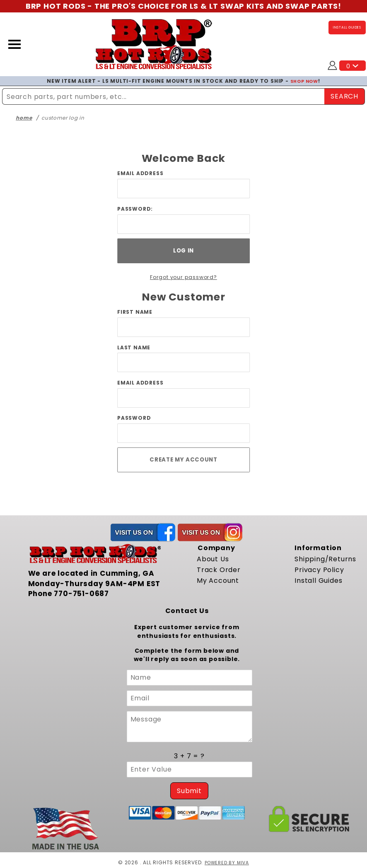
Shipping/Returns (325, 559)
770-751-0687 (81, 594)
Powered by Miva (227, 862)
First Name (135, 312)
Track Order (219, 570)
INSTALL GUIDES (347, 27)
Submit (189, 791)
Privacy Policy (319, 570)
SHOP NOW (304, 81)
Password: (135, 209)
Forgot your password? (184, 277)
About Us (213, 559)
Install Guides (318, 581)
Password (134, 418)
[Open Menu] (14, 44)
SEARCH (344, 96)
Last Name (134, 347)
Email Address (140, 173)
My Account (218, 581)
